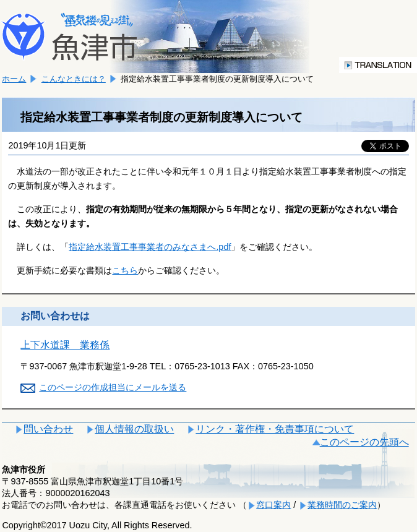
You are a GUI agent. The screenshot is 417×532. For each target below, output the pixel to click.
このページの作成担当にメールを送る (113, 387)
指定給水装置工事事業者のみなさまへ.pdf (150, 247)
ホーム (14, 79)
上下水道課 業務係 (65, 345)
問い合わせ (48, 429)
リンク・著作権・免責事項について (275, 429)
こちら (125, 270)
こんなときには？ (74, 79)
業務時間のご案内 (342, 505)
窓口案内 (273, 505)
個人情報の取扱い (134, 429)
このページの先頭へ (364, 442)
